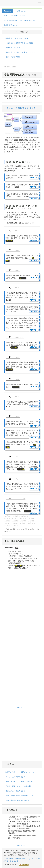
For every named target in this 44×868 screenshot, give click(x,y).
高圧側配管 (28, 20)
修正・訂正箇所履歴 (13, 57)
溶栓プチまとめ (11, 782)
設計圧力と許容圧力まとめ (15, 791)
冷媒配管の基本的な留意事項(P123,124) (20, 52)
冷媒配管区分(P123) (13, 48)
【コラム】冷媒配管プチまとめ (20, 108)
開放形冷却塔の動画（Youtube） (18, 800)
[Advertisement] (22, 640)
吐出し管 (10, 20)
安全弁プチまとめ (27, 782)
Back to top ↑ (22, 708)
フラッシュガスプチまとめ (15, 777)
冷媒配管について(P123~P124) (17, 38)
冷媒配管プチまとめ (26, 772)
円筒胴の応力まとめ (13, 786)
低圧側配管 (11, 25)
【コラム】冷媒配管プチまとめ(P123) (20, 43)
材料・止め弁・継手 (14, 16)
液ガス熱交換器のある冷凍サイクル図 (20, 796)
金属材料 (27, 786)
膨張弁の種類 (10, 772)
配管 (20, 11)
